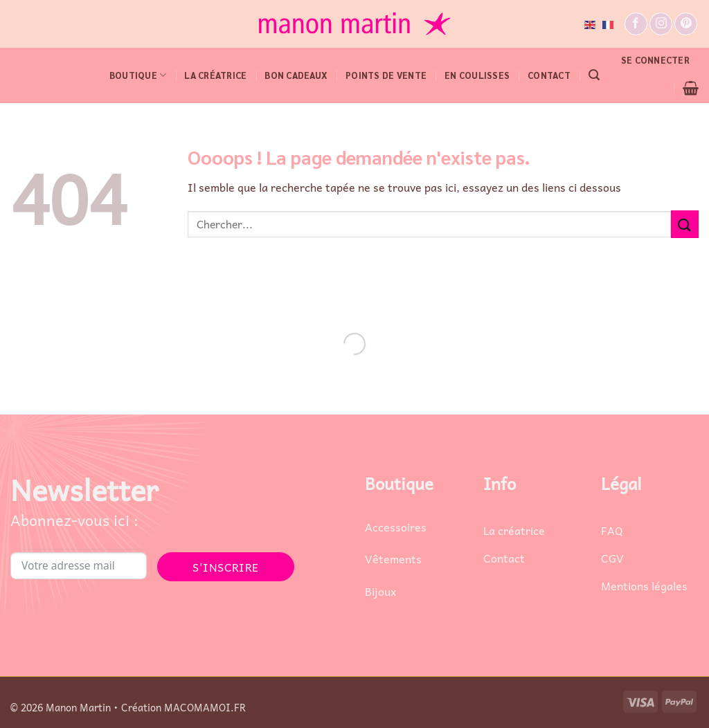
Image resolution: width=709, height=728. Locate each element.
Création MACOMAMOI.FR (183, 707)
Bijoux (380, 591)
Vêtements (393, 558)
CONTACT (549, 75)
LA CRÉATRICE (215, 75)
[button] (594, 75)
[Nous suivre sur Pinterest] (686, 24)
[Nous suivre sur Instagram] (661, 24)
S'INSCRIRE (226, 567)
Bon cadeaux (296, 75)
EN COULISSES (477, 75)
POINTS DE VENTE (386, 75)
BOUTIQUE (138, 75)
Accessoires (396, 527)
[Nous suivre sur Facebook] (636, 24)
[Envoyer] (685, 224)
